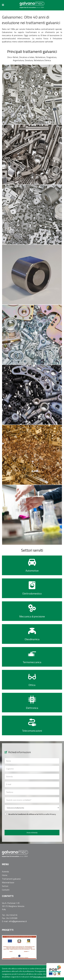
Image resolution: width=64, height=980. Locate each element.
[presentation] (32, 823)
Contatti (6, 890)
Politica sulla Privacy (47, 814)
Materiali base (8, 882)
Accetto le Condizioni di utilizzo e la (32, 814)
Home (5, 875)
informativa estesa (40, 977)
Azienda (5, 872)
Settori (5, 886)
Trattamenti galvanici (11, 879)
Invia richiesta (32, 832)
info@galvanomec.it (18, 921)
